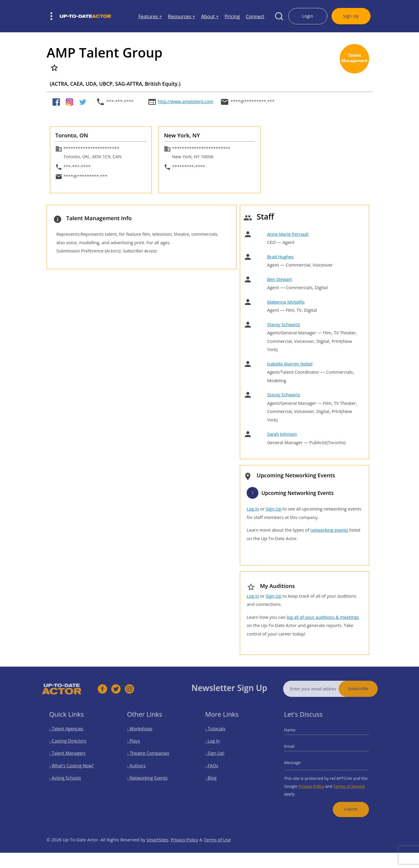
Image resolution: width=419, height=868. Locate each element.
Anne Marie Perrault (288, 234)
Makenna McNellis (286, 302)
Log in (253, 509)
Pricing (232, 16)
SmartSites (158, 851)
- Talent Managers (70, 755)
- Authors (140, 765)
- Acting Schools (68, 776)
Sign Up (351, 16)
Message (298, 763)
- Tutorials (219, 734)
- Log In (217, 745)
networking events (329, 530)
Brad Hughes (280, 257)
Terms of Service (346, 783)
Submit (347, 802)
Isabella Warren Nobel (290, 364)
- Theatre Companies (150, 755)
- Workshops (143, 734)
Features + (150, 16)
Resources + (182, 16)
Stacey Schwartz (284, 324)
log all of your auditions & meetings (323, 617)
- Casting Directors (70, 745)
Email (295, 749)
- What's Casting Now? (73, 765)
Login (308, 16)
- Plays (138, 745)
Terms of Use (217, 851)
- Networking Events (149, 776)
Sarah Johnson (282, 434)
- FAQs (216, 765)
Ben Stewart (280, 279)
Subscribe (369, 688)
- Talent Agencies (69, 734)
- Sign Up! (219, 755)
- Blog (215, 776)
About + (210, 16)
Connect (255, 16)
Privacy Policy (314, 783)
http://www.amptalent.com (186, 101)
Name (296, 735)
